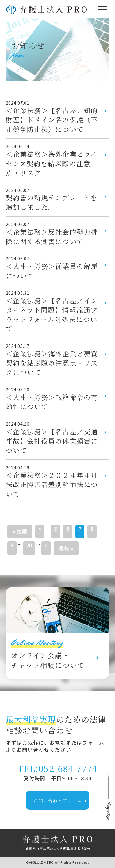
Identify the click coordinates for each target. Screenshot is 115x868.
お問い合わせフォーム (61, 801)
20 (29, 545)
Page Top (108, 811)
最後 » (66, 548)
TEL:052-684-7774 (57, 768)
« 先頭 (20, 532)
